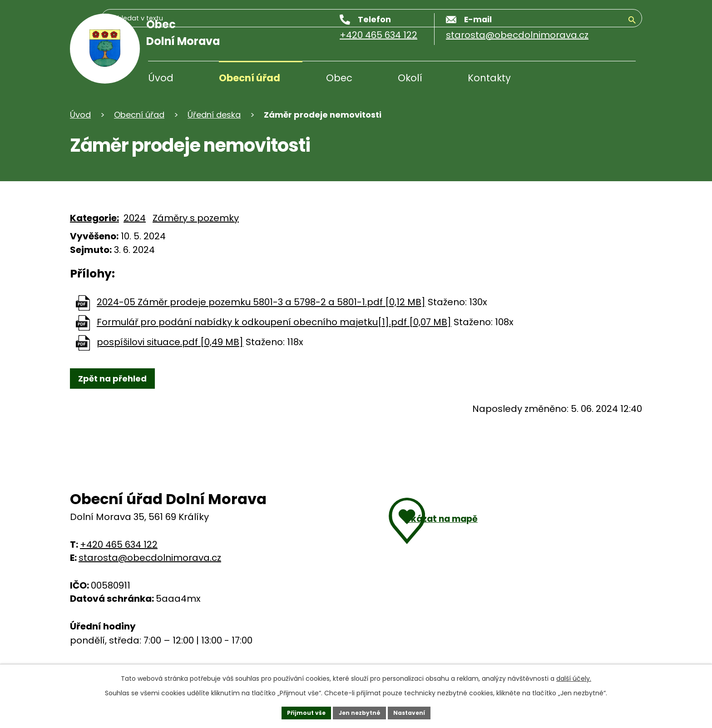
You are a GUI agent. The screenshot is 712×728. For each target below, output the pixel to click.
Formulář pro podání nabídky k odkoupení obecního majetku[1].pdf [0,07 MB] (274, 322)
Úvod (161, 78)
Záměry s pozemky (196, 218)
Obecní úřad (250, 78)
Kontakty (489, 78)
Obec (339, 78)
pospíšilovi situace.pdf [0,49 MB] (170, 342)
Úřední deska (214, 115)
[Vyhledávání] (592, 79)
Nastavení (416, 711)
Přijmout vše (299, 711)
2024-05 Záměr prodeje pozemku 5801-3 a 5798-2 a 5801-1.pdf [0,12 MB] (261, 302)
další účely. (574, 675)
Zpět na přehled (120, 380)
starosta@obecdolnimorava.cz (150, 561)
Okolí (410, 78)
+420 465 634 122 (119, 548)
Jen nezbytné (359, 711)
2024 (135, 218)
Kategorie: (94, 218)
